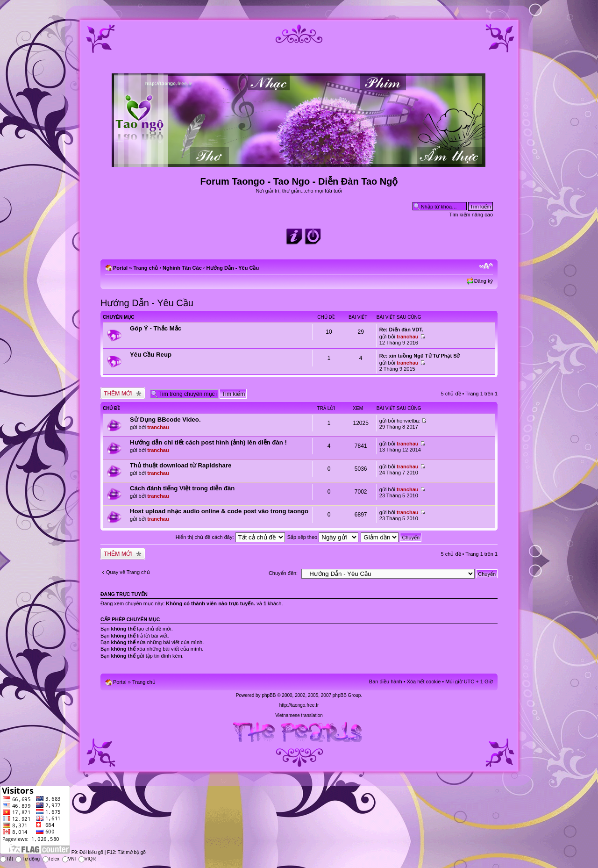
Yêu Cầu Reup (151, 355)
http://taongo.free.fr (299, 705)
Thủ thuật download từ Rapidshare (181, 465)
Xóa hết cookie (424, 681)
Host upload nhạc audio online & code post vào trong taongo (219, 511)
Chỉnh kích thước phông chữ (486, 266)
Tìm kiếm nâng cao (471, 215)
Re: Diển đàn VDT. (401, 330)
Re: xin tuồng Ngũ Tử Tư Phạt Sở (420, 356)
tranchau (407, 337)
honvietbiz (408, 421)
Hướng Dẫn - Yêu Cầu (233, 268)
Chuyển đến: (283, 573)
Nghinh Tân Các (182, 268)
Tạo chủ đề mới (123, 393)
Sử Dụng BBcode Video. (165, 420)
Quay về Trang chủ (128, 572)
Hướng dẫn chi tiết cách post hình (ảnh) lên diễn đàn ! (208, 442)
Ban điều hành (386, 681)
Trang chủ (146, 268)
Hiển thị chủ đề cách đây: (230, 537)
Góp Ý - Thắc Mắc (156, 328)
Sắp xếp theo (323, 537)
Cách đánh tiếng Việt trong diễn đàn (182, 488)
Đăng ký (484, 281)
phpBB (269, 695)
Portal (120, 268)
